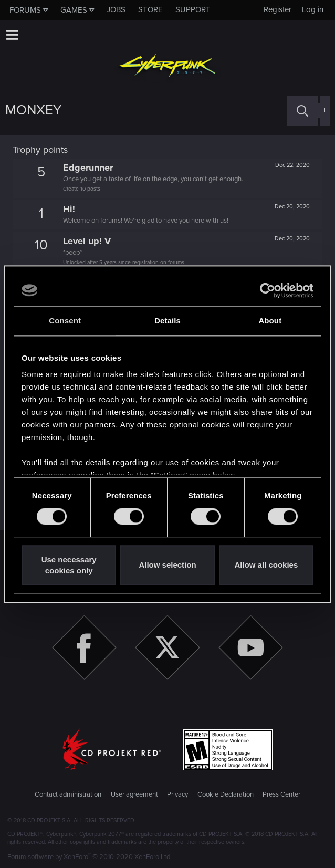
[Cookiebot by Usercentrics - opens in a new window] (268, 290)
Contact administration (68, 794)
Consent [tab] (65, 321)
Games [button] (74, 10)
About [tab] (270, 321)
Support (193, 9)
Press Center (281, 794)
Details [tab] (167, 321)
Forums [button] (25, 10)
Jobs (116, 9)
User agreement (134, 794)
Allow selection (167, 565)
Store (150, 9)
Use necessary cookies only (69, 565)
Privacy (177, 794)
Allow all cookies (266, 565)
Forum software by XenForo (90, 857)
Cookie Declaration (226, 794)
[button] (12, 35)
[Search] (302, 111)
